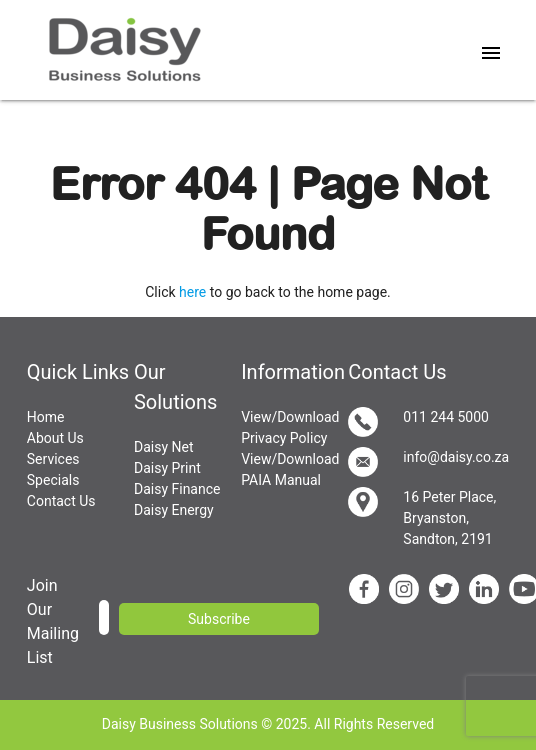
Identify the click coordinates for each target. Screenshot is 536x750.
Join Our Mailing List (53, 621)
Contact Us (61, 501)
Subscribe (219, 619)
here (192, 292)
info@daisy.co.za (428, 462)
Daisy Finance (177, 489)
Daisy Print (167, 468)
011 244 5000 (418, 422)
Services (53, 459)
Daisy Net (164, 447)
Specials (53, 480)
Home (46, 417)
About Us (55, 438)
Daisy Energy (174, 510)
